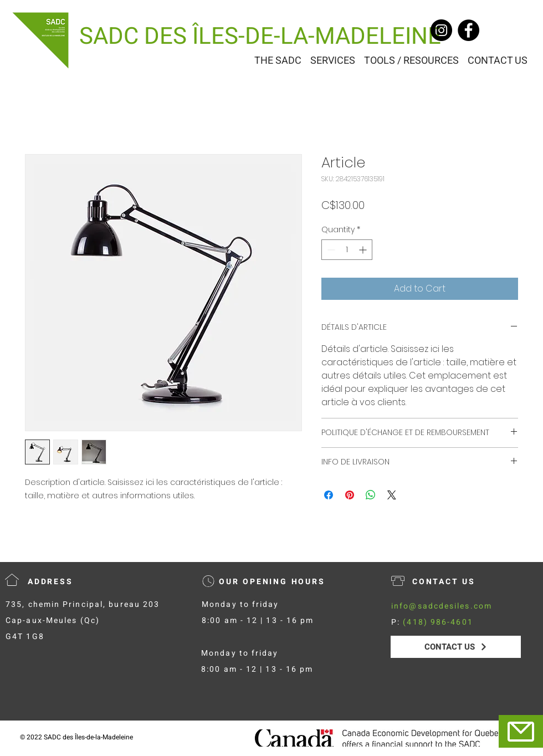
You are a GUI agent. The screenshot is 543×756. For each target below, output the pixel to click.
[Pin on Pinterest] (350, 495)
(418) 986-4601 (438, 622)
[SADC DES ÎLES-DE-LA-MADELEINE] (260, 37)
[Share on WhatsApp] (371, 495)
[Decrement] (330, 250)
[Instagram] (441, 30)
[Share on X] (392, 495)
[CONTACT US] (456, 647)
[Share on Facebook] (329, 495)
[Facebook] (468, 30)
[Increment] (364, 250)
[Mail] (521, 731)
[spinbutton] (347, 250)
